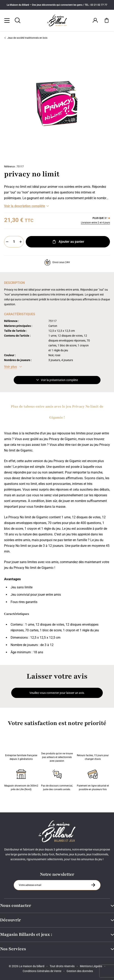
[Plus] (21, 242)
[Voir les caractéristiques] (13, 367)
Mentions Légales (91, 966)
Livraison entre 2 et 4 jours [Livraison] (95, 223)
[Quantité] (14, 242)
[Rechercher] (18, 20)
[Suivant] (111, 103)
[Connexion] (95, 20)
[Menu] (7, 20)
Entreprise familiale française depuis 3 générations (21, 749)
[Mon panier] (107, 20)
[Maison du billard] (57, 20)
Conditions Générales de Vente (42, 971)
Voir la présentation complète (57, 380)
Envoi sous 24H (57, 262)
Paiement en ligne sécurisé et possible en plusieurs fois (93, 779)
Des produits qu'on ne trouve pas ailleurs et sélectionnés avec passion (57, 749)
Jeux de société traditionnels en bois (26, 38)
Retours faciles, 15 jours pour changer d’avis (93, 749)
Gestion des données (80, 971)
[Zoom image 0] (57, 103)
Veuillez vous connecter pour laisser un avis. (57, 693)
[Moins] (7, 242)
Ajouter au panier (68, 242)
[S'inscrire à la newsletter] (93, 885)
